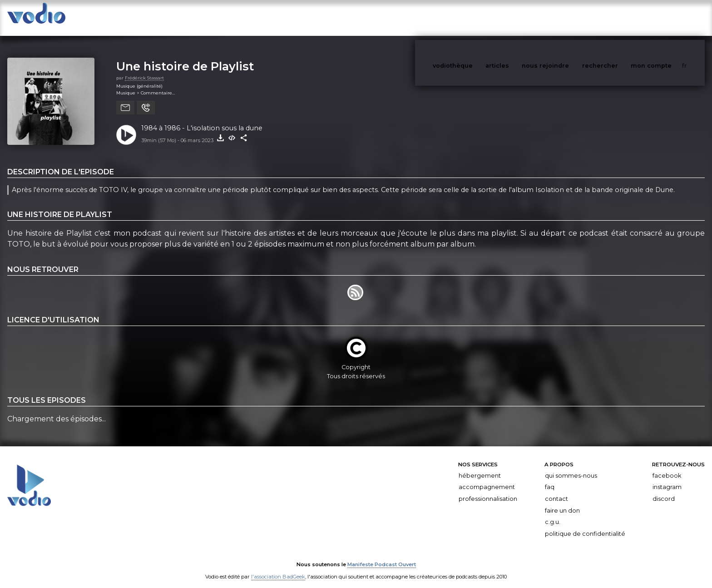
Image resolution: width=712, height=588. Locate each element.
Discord (664, 490)
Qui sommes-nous (571, 467)
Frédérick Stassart (144, 69)
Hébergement (480, 467)
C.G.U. (553, 513)
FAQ (550, 478)
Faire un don (562, 502)
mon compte (666, 17)
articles (518, 17)
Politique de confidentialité (585, 525)
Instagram (667, 478)
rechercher (617, 17)
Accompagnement (487, 478)
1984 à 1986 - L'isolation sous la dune (202, 119)
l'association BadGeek (278, 568)
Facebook (667, 467)
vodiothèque (475, 17)
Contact (556, 490)
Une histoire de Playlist (185, 57)
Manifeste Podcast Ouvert (382, 555)
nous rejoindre (564, 17)
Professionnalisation (488, 490)
